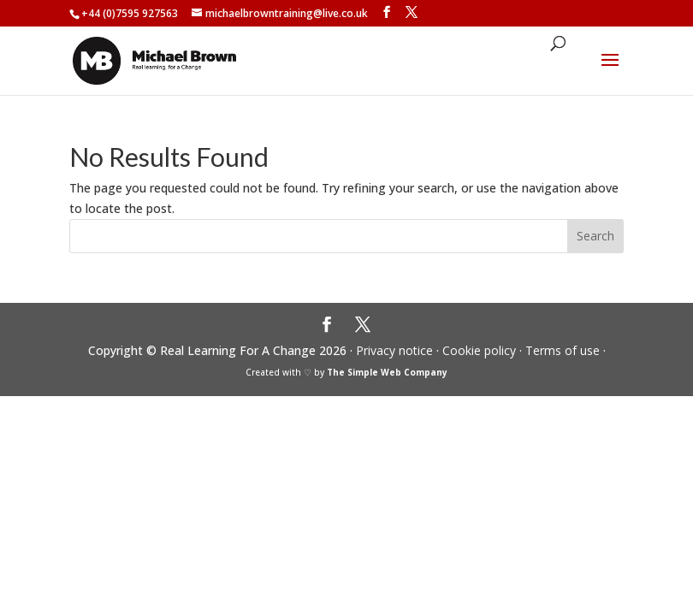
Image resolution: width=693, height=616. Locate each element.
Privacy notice (394, 350)
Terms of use (563, 350)
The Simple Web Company (387, 372)
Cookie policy (479, 350)
